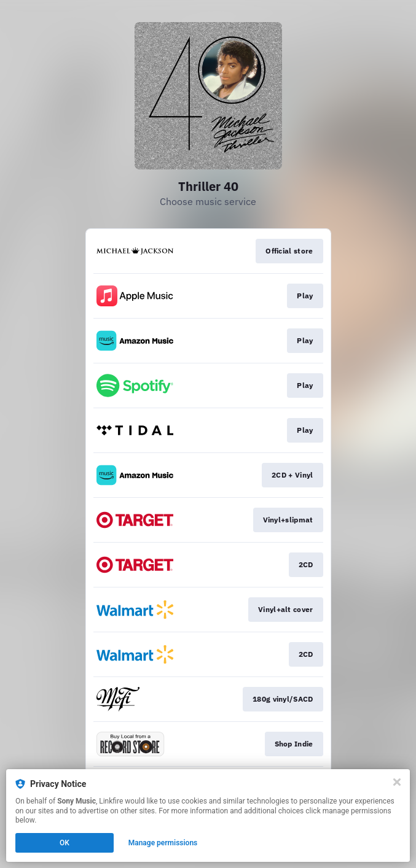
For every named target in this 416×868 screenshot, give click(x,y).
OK (65, 843)
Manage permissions (163, 843)
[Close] (397, 782)
